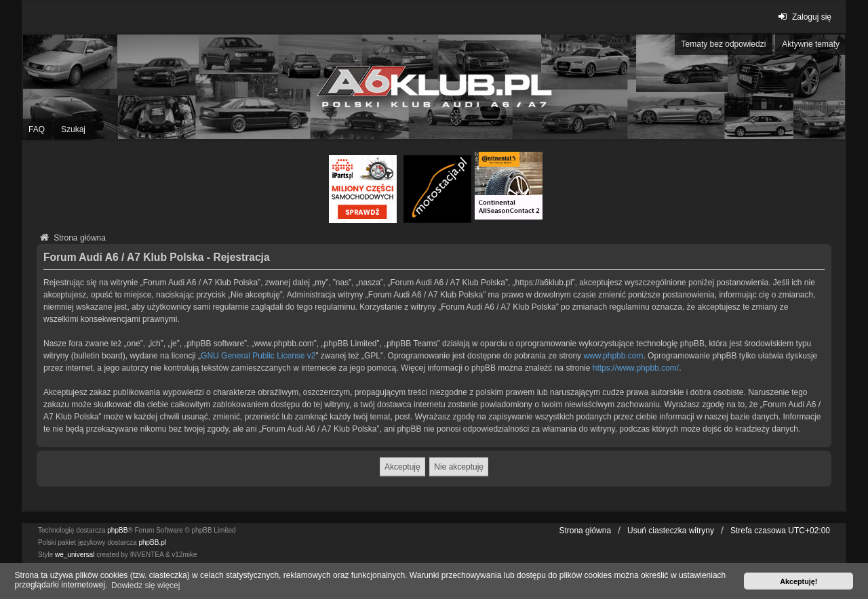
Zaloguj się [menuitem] (803, 17)
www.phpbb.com (613, 356)
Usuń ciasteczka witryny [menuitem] (671, 531)
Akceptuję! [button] (798, 581)
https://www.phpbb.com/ (636, 368)
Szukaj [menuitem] (73, 129)
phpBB (117, 530)
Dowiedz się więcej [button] (145, 585)
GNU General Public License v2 (258, 356)
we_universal (75, 555)
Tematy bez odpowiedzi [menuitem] (724, 44)
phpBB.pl (152, 542)
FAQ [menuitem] (37, 129)
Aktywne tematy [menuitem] (811, 44)
